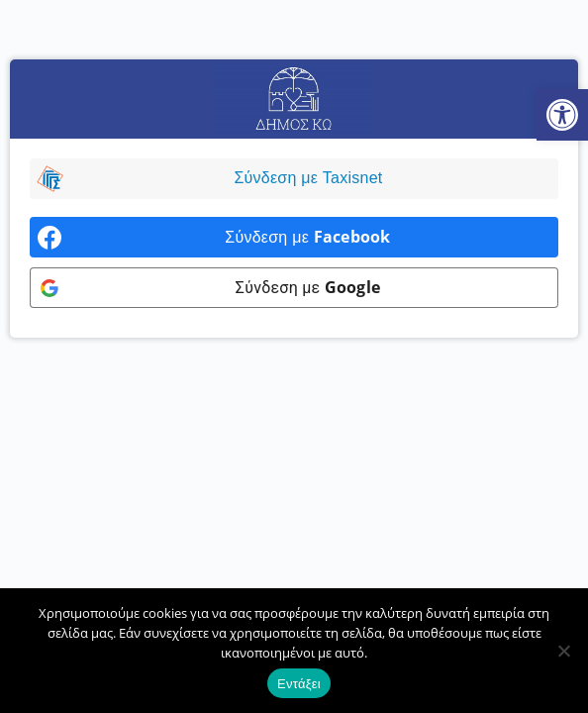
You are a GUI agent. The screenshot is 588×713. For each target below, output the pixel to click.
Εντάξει (299, 684)
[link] (562, 115)
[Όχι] (563, 651)
